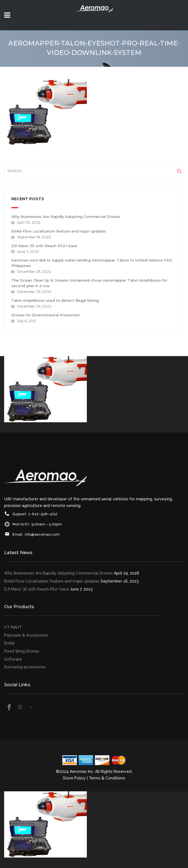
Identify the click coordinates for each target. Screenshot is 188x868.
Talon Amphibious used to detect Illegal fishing (55, 300)
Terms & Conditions (107, 778)
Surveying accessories (25, 667)
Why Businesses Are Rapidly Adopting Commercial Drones (66, 217)
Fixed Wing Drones (22, 651)
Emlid (9, 643)
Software (13, 659)
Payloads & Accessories (26, 635)
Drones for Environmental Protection (46, 315)
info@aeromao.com (42, 534)
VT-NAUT (13, 627)
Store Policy (74, 778)
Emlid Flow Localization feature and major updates (59, 231)
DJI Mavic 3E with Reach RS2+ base (44, 246)
